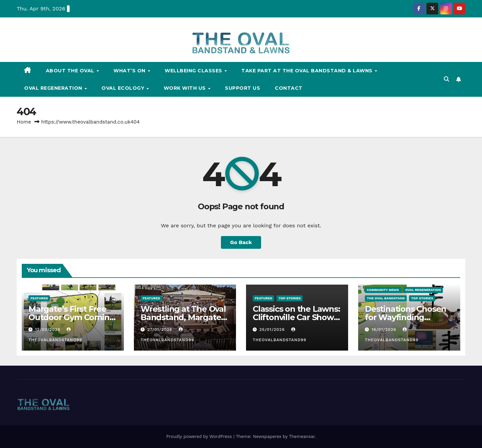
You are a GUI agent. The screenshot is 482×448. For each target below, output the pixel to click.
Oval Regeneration (54, 88)
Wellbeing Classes (194, 71)
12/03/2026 (49, 329)
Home (24, 122)
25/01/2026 (273, 329)
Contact (289, 88)
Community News (383, 290)
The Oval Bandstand (386, 298)
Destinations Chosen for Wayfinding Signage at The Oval (406, 317)
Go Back (241, 242)
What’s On (130, 71)
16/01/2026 (385, 329)
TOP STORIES (290, 298)
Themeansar (302, 436)
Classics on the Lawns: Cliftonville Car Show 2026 (296, 317)
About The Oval (71, 71)
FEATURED (39, 298)
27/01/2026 (161, 329)
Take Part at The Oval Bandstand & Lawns (308, 71)
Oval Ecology (124, 88)
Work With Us (186, 88)
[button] (447, 79)
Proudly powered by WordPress (200, 436)
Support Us (243, 88)
